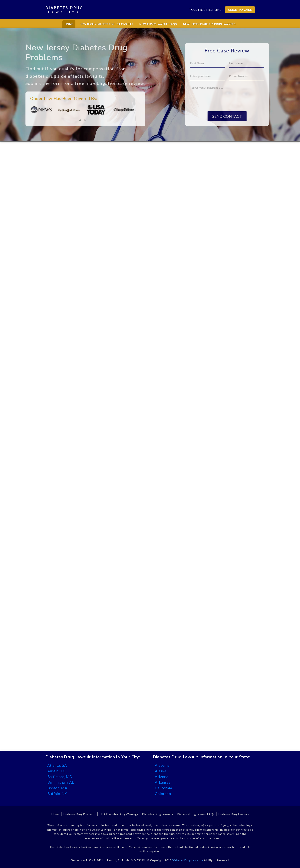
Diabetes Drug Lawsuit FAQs (196, 814)
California (163, 788)
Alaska (160, 771)
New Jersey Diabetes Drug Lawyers (209, 24)
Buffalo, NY (57, 793)
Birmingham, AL (61, 782)
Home (69, 24)
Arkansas (163, 782)
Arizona (162, 777)
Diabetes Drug (64, 10)
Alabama (162, 765)
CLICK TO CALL (240, 10)
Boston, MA (57, 788)
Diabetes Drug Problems (79, 814)
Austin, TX (56, 771)
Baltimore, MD (60, 777)
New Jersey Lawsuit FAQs (158, 24)
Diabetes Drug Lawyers (234, 814)
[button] (54, 120)
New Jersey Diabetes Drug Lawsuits (106, 24)
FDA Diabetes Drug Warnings (119, 814)
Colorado (163, 793)
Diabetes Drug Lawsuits (157, 814)
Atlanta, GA (57, 765)
